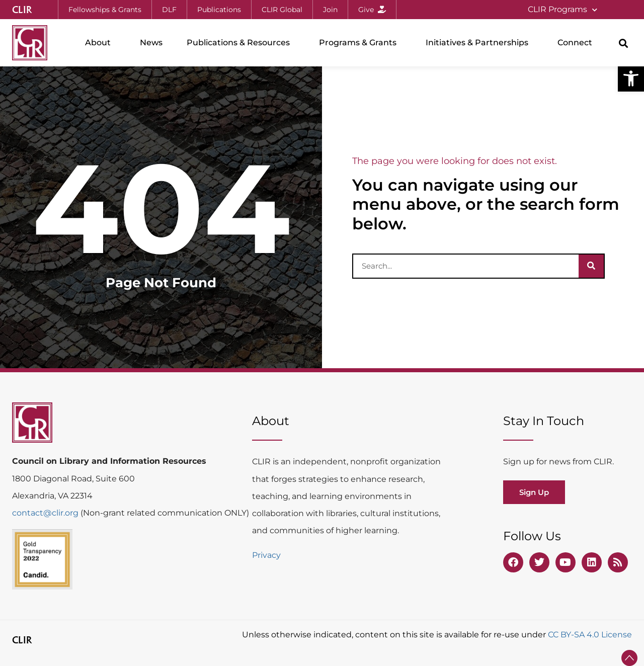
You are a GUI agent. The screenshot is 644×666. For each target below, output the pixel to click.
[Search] (591, 266)
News (151, 43)
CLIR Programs (562, 10)
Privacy (266, 555)
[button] (631, 78)
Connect (577, 43)
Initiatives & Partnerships (479, 43)
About (100, 43)
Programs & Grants (360, 43)
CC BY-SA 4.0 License (590, 635)
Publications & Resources (241, 43)
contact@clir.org (46, 513)
